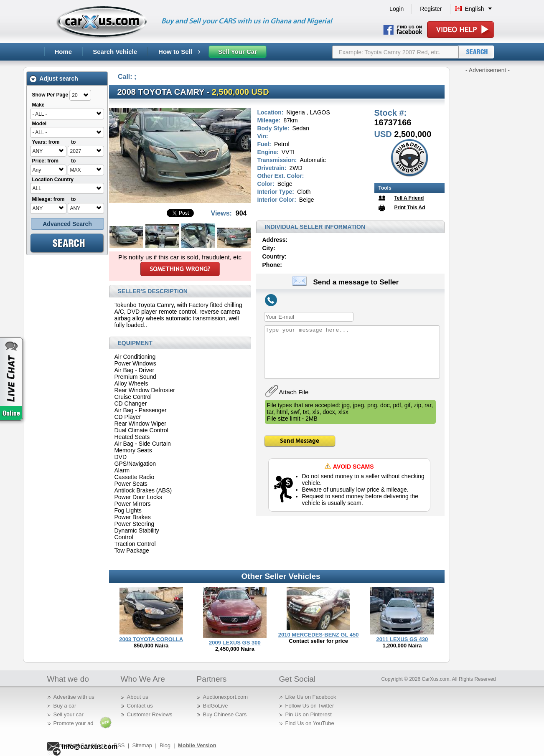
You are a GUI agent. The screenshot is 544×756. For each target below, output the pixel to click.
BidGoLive (216, 706)
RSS (119, 745)
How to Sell (179, 52)
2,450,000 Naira (235, 649)
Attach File (294, 392)
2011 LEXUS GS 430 (402, 639)
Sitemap (142, 745)
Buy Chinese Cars (225, 714)
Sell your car (69, 714)
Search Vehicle (115, 52)
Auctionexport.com (226, 697)
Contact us (140, 706)
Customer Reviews (150, 714)
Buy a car (65, 706)
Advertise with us (74, 697)
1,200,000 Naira (402, 646)
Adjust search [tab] (54, 79)
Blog (165, 745)
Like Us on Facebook (311, 697)
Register (431, 9)
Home (64, 52)
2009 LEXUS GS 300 (235, 643)
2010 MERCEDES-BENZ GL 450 (319, 635)
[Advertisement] (488, 200)
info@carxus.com (90, 747)
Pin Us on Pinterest (309, 714)
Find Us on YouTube (310, 723)
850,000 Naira (151, 646)
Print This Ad (409, 208)
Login (397, 9)
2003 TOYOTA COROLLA (151, 639)
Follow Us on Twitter (310, 706)
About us (138, 697)
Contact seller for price (318, 641)
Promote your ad (74, 723)
